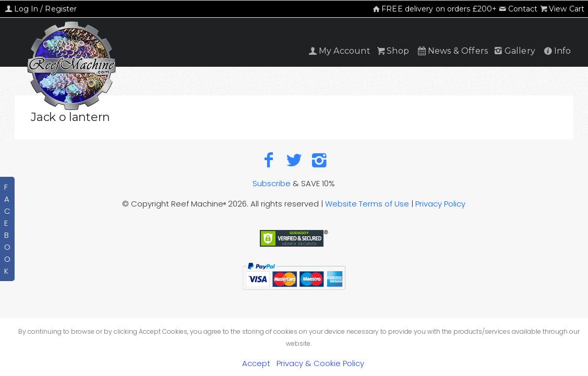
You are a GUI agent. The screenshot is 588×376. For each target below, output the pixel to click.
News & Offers (452, 51)
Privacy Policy (440, 204)
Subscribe (272, 183)
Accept (256, 363)
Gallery (514, 51)
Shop (392, 51)
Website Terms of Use (367, 204)
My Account (338, 51)
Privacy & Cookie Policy (320, 363)
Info (556, 51)
